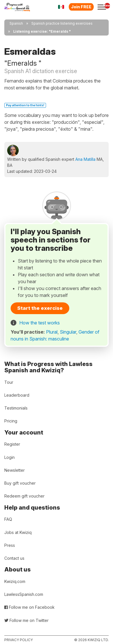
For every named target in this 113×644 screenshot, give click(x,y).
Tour (9, 382)
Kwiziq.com (15, 581)
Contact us (14, 558)
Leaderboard (17, 395)
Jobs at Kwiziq (18, 532)
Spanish (16, 23)
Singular (68, 332)
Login (9, 457)
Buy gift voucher (20, 483)
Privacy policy (19, 640)
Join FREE (81, 7)
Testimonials (16, 408)
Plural (52, 332)
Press (10, 545)
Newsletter (15, 470)
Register (12, 444)
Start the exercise (40, 308)
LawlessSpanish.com (24, 594)
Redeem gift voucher (24, 496)
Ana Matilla (85, 159)
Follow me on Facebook (29, 607)
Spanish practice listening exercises (62, 23)
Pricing (11, 421)
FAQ (8, 519)
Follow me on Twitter (26, 620)
